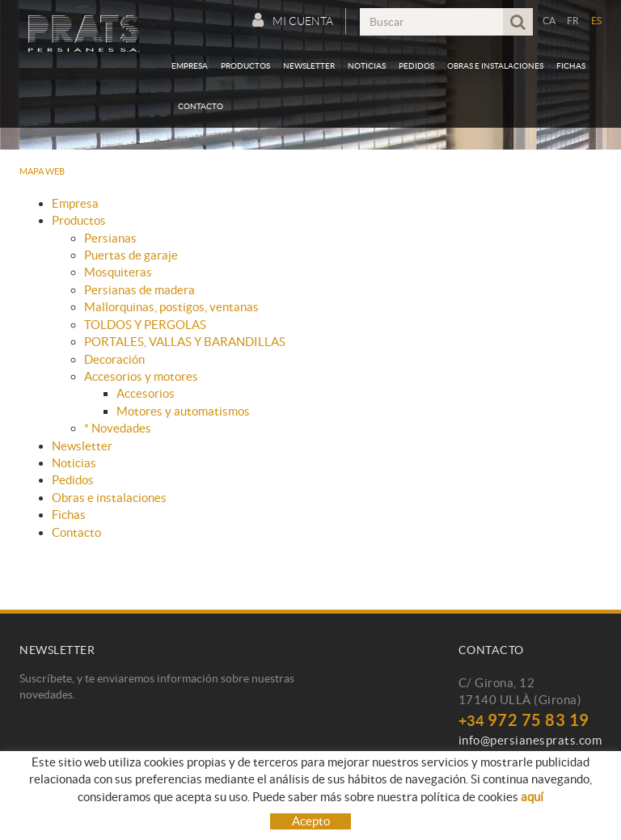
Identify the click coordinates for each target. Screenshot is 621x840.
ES (597, 21)
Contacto (76, 532)
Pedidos (73, 480)
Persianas (110, 238)
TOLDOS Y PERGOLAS (145, 325)
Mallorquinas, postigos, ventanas (171, 307)
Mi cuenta (293, 20)
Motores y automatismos (183, 411)
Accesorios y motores (141, 376)
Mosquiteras (118, 272)
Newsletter (82, 446)
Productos (79, 220)
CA (549, 21)
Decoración (114, 359)
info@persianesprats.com (530, 740)
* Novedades (118, 428)
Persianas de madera (139, 290)
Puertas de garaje (131, 255)
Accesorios (146, 393)
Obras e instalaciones (109, 498)
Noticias (74, 463)
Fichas (69, 515)
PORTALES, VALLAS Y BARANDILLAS (185, 342)
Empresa (75, 203)
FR (573, 21)
